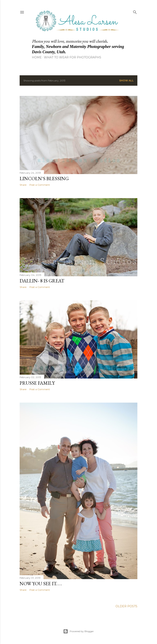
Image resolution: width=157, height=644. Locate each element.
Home (37, 57)
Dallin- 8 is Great (42, 281)
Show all (126, 80)
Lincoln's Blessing (44, 178)
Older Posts (126, 606)
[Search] (135, 11)
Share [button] (23, 185)
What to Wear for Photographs (73, 57)
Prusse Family (37, 383)
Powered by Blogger (78, 631)
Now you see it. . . (41, 583)
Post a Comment (40, 185)
